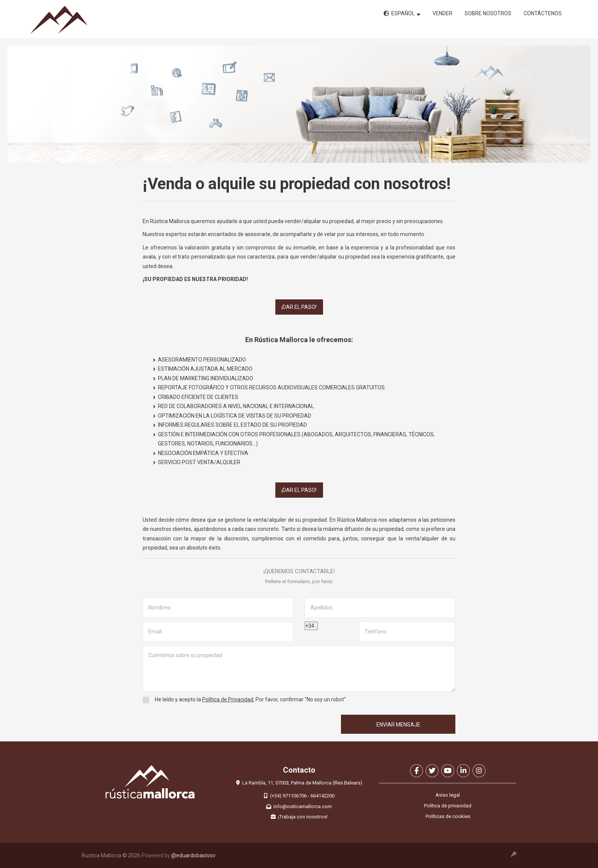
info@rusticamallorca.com (299, 806)
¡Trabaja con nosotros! (299, 817)
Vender (442, 13)
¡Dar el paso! (299, 307)
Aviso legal (448, 795)
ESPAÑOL (402, 13)
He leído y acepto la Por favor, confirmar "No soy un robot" (248, 700)
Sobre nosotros (488, 13)
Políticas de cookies (448, 816)
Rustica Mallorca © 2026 (111, 855)
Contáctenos (543, 13)
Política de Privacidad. (228, 699)
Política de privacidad (448, 806)
